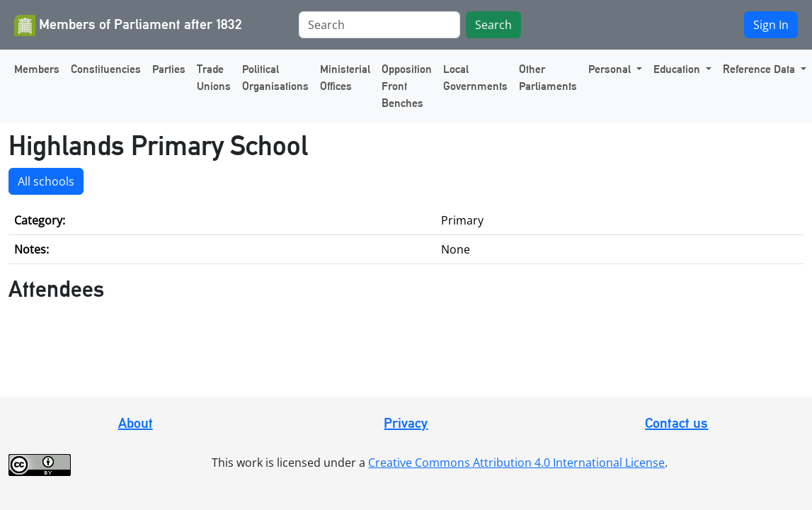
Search (493, 25)
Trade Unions (214, 78)
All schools (46, 181)
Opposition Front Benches (407, 86)
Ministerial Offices (345, 78)
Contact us (676, 423)
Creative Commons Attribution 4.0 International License (516, 463)
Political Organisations (275, 78)
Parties (169, 69)
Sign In (771, 25)
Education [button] (678, 69)
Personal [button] (611, 69)
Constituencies (106, 69)
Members (37, 69)
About (136, 423)
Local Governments (475, 78)
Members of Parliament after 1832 (128, 25)
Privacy (406, 423)
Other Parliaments (548, 78)
